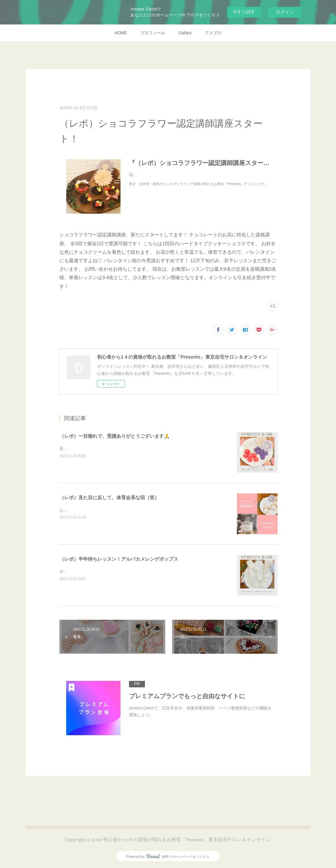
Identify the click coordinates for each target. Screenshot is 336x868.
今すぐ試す (244, 12)
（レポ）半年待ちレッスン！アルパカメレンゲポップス (119, 559)
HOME (121, 33)
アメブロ (213, 33)
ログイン (285, 12)
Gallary (185, 33)
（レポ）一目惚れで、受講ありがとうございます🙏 (115, 436)
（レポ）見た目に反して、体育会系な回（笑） (109, 498)
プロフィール (153, 33)
